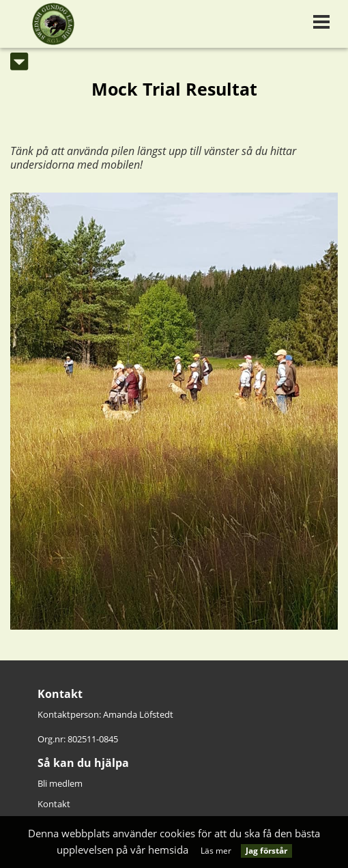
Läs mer (216, 851)
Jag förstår (266, 851)
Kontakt (54, 804)
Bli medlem (60, 783)
